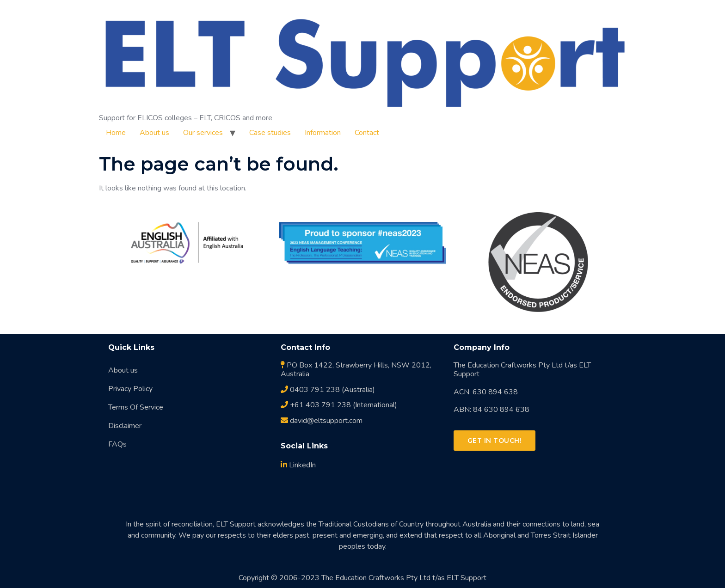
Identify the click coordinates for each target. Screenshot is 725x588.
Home (116, 133)
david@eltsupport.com (322, 421)
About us (154, 133)
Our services (203, 133)
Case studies (270, 133)
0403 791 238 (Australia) (328, 390)
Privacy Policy (130, 389)
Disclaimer (125, 426)
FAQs (117, 444)
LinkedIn (298, 465)
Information (323, 133)
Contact (367, 133)
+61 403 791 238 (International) (339, 405)
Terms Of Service (136, 407)
